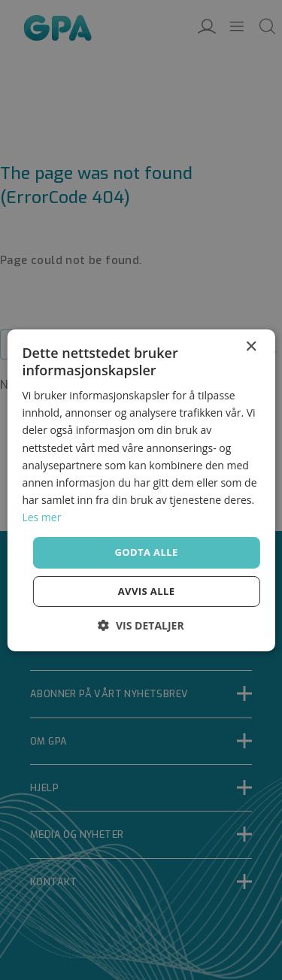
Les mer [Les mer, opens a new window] (41, 517)
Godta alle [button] (146, 552)
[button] (141, 625)
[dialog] (141, 490)
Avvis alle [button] (147, 591)
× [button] (251, 346)
